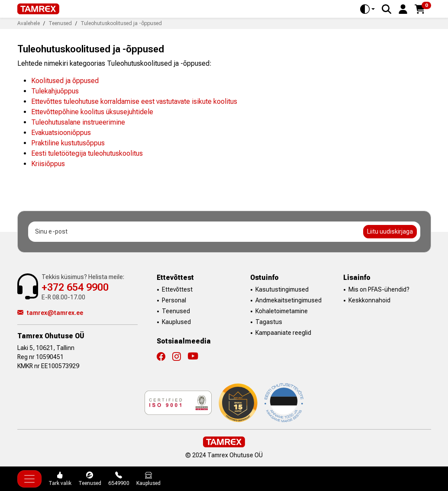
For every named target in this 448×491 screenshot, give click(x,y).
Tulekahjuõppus (55, 91)
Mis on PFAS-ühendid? (379, 289)
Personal (174, 300)
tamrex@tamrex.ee (50, 313)
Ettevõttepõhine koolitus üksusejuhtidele (92, 112)
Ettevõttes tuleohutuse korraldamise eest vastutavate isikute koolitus (134, 101)
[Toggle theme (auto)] (367, 9)
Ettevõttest (177, 289)
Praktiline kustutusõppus (68, 143)
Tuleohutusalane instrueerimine (78, 122)
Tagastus (269, 322)
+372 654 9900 (75, 287)
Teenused (176, 311)
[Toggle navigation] (29, 479)
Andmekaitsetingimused (288, 300)
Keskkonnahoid (369, 300)
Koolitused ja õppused (65, 81)
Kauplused (176, 322)
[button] (403, 8)
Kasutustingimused (282, 289)
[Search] (387, 9)
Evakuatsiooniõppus (61, 133)
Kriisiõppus (48, 164)
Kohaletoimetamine (282, 311)
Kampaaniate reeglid (283, 333)
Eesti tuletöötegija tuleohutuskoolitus (87, 153)
